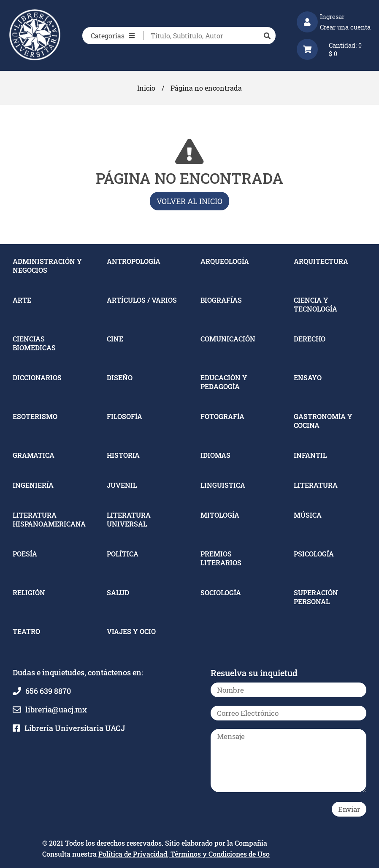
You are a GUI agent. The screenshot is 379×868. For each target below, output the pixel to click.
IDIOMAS (215, 455)
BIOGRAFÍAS (221, 300)
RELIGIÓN (29, 593)
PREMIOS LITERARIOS (221, 558)
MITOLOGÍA (220, 515)
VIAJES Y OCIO (131, 631)
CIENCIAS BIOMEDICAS (34, 343)
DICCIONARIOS (37, 378)
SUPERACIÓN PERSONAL (316, 597)
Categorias (113, 36)
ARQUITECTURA (321, 261)
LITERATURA (316, 485)
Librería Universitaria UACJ (75, 728)
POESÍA (25, 554)
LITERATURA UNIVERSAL (129, 519)
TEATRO (26, 631)
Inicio (146, 88)
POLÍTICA (123, 554)
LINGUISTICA (223, 485)
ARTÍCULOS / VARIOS (142, 300)
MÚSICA (308, 515)
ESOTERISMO (35, 416)
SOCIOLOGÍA (221, 593)
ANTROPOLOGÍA (134, 261)
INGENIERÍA (33, 485)
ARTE (22, 300)
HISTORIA (123, 455)
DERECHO (310, 339)
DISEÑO (120, 378)
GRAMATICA (34, 455)
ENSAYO (308, 378)
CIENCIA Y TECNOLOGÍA (315, 304)
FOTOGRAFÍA (222, 416)
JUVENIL (122, 485)
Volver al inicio (189, 201)
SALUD (118, 593)
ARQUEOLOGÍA (225, 261)
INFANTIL (310, 455)
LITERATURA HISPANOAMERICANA (49, 519)
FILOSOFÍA (125, 416)
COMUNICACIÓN (228, 339)
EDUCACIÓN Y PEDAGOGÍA (224, 382)
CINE (115, 339)
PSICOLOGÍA (314, 554)
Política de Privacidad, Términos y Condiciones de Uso (184, 854)
